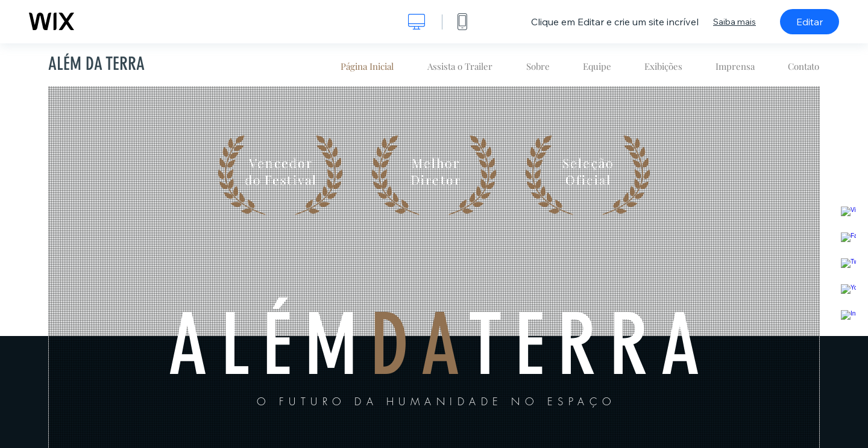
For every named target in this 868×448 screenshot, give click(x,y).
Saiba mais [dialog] (734, 22)
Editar (810, 22)
